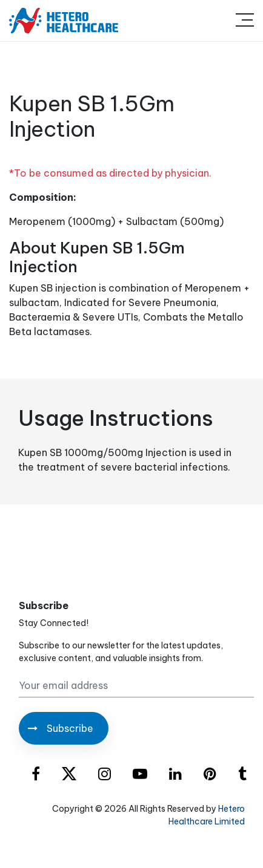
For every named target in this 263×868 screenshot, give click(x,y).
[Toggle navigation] (245, 21)
